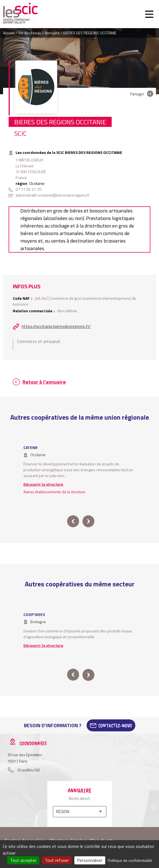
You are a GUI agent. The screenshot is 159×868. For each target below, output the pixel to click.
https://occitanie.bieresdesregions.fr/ (56, 326)
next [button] (88, 521)
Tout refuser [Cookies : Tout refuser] (57, 860)
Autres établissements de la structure (54, 492)
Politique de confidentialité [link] (130, 860)
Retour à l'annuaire (44, 382)
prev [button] (73, 521)
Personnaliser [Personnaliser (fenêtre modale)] (90, 860)
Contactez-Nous (115, 726)
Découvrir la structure (43, 484)
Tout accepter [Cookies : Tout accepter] (23, 860)
